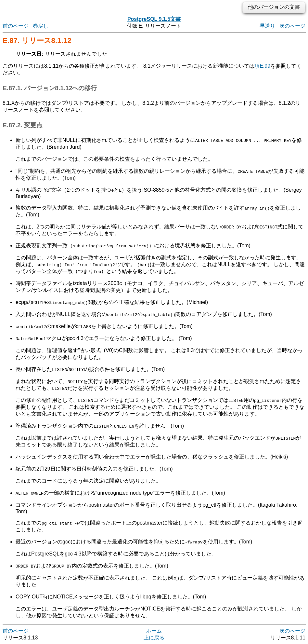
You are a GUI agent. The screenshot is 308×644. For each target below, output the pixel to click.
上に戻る (154, 638)
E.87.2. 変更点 (23, 125)
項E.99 (262, 66)
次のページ (292, 26)
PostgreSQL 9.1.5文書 (154, 19)
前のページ (16, 26)
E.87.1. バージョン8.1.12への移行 (50, 88)
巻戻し (41, 26)
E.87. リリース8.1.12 (37, 41)
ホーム (154, 631)
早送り (267, 26)
